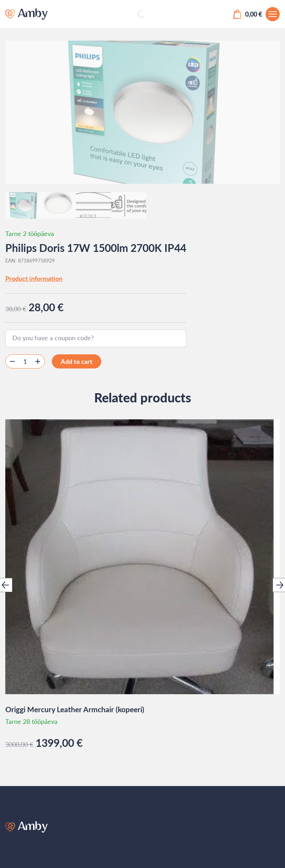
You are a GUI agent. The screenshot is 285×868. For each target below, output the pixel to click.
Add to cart (77, 361)
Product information (34, 278)
